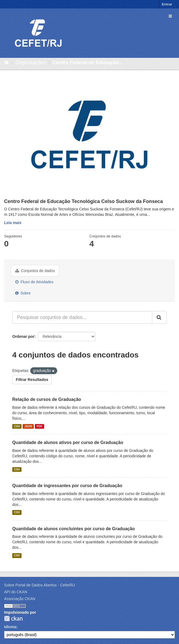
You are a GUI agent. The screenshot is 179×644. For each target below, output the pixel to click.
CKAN (13, 618)
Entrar (167, 4)
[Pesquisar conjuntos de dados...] (82, 317)
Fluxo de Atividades (34, 282)
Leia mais (13, 223)
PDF (39, 426)
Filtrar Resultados (32, 380)
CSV (17, 426)
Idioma (10, 627)
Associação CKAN (20, 599)
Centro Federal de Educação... (88, 62)
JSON (28, 426)
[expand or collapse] (170, 16)
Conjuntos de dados (35, 271)
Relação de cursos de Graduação (47, 399)
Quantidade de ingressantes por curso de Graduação (67, 486)
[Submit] (159, 317)
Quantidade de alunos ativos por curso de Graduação (68, 442)
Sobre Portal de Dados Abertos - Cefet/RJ (40, 585)
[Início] (6, 62)
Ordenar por (23, 336)
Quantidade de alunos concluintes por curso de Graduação (74, 529)
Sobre (23, 293)
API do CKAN (16, 592)
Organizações (31, 62)
